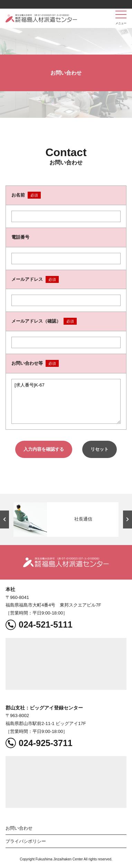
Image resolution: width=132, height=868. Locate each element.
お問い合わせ (19, 828)
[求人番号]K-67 (66, 401)
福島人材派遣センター (41, 18)
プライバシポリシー (26, 841)
